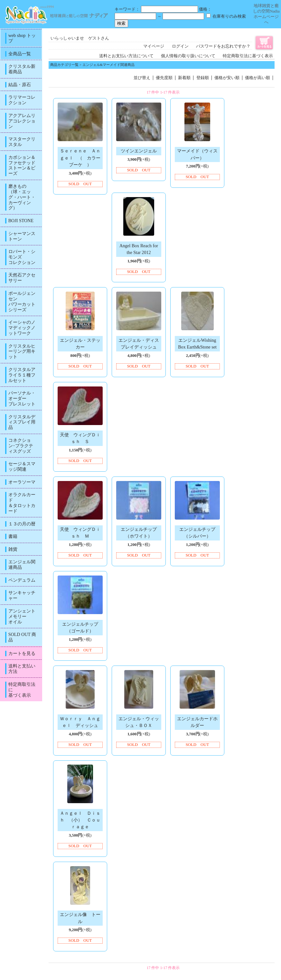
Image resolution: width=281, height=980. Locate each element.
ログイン (180, 46)
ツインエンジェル (139, 151)
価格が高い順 (258, 78)
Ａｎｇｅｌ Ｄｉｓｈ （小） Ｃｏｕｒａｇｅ (80, 820)
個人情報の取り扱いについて (188, 56)
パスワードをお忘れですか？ (223, 46)
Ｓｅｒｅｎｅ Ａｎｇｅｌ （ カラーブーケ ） (80, 158)
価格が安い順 (227, 78)
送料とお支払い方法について (126, 56)
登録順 (203, 78)
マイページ (154, 46)
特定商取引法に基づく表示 (248, 56)
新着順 (184, 78)
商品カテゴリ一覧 (64, 65)
